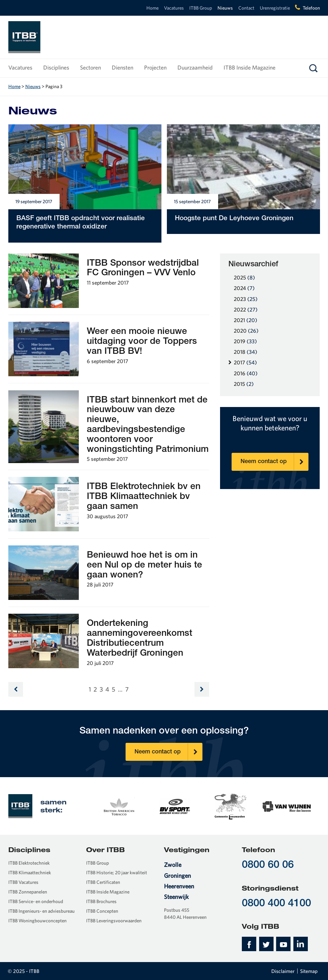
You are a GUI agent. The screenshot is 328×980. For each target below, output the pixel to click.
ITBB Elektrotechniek (29, 863)
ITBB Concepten (102, 911)
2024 (244, 288)
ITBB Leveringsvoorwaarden (114, 921)
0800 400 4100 (276, 904)
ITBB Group (201, 8)
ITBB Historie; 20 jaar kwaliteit (117, 872)
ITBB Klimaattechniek (30, 872)
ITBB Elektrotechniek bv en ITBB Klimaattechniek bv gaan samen (144, 497)
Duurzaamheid (195, 67)
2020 (246, 331)
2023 (246, 299)
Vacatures (174, 8)
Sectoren (90, 67)
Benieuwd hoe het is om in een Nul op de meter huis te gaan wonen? (144, 566)
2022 (246, 309)
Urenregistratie (275, 8)
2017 (245, 362)
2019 (245, 341)
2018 (246, 352)
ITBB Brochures (101, 901)
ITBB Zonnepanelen (28, 892)
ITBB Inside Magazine (250, 67)
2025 (244, 277)
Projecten (155, 67)
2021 (246, 320)
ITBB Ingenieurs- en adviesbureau (41, 911)
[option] (119, 806)
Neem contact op (275, 462)
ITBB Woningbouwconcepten (37, 921)
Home (152, 8)
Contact (246, 8)
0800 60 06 (268, 865)
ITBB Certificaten (103, 882)
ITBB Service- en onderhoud (36, 901)
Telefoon (311, 8)
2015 (244, 384)
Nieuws (225, 8)
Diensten (123, 67)
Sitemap (309, 971)
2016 (246, 373)
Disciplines (56, 67)
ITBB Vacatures (23, 882)
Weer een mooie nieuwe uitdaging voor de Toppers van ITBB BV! (142, 342)
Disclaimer (283, 971)
